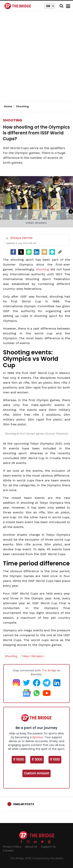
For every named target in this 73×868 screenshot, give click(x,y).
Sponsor (38, 737)
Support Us (48, 847)
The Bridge (49, 670)
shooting (42, 269)
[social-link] (60, 252)
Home (9, 106)
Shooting (13, 120)
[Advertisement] (36, 60)
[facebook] (13, 252)
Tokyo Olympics (32, 656)
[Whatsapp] (29, 252)
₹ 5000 (19, 759)
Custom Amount (36, 773)
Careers (8, 851)
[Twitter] (21, 252)
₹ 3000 (37, 759)
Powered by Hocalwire (48, 858)
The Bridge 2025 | (22, 858)
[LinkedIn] (37, 252)
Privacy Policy (12, 847)
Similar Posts (24, 804)
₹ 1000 (55, 759)
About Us (31, 847)
